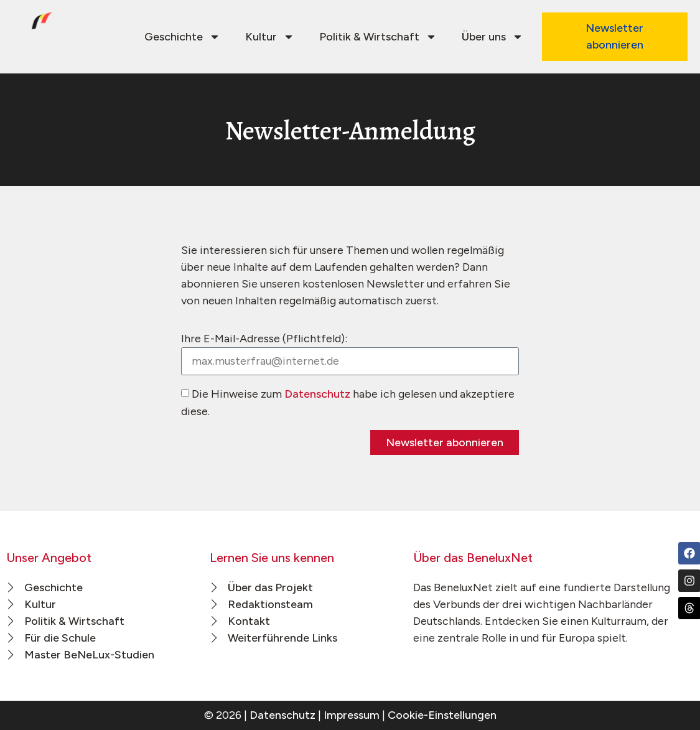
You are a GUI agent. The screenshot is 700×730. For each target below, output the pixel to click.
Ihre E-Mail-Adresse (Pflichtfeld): (264, 339)
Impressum (352, 715)
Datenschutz (317, 394)
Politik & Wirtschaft (378, 37)
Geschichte (182, 37)
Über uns (492, 37)
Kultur (270, 37)
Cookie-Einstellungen (442, 715)
